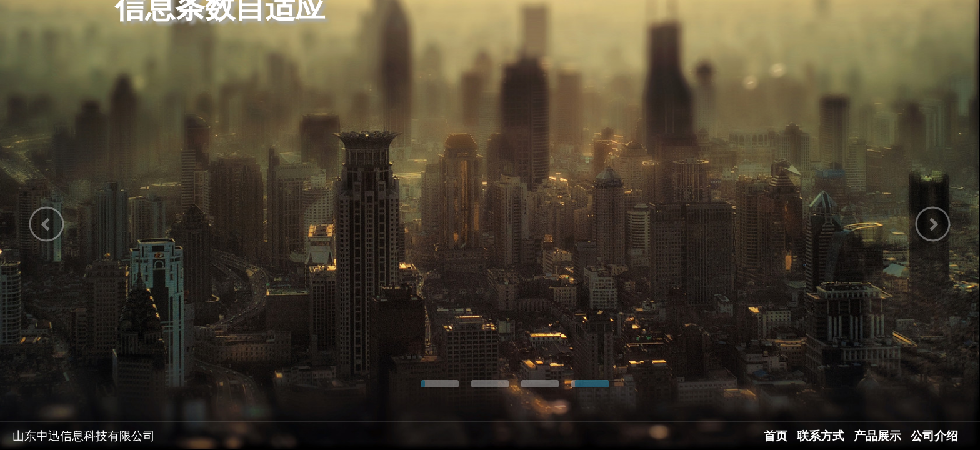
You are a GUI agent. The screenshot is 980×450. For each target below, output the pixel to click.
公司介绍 (934, 436)
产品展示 (877, 436)
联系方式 (821, 436)
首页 (776, 436)
